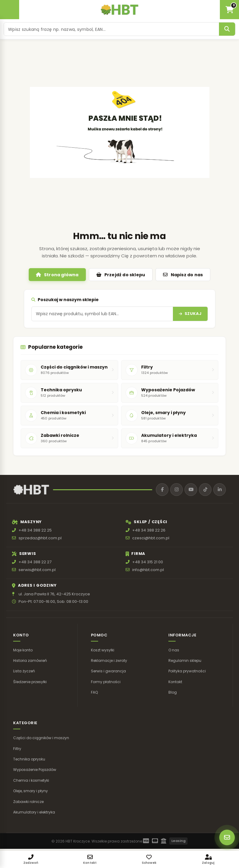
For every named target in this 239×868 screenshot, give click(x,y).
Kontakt (175, 682)
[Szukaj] (227, 29)
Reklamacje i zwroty (109, 661)
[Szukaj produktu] (111, 29)
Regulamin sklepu (185, 661)
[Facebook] (162, 490)
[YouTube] (191, 490)
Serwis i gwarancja (108, 671)
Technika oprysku (29, 759)
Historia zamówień (30, 661)
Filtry (17, 749)
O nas (174, 650)
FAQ (94, 692)
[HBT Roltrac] (119, 10)
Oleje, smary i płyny (31, 791)
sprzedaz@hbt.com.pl (40, 538)
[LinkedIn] (220, 490)
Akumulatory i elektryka (34, 812)
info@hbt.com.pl (148, 570)
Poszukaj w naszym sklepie (65, 300)
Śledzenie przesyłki (30, 682)
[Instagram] (176, 490)
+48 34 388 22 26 (149, 530)
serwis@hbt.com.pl (37, 570)
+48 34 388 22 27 (35, 562)
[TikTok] (205, 490)
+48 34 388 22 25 (35, 530)
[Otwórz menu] (10, 10)
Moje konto (23, 650)
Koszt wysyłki (103, 650)
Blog (173, 692)
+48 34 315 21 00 (148, 562)
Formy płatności (106, 682)
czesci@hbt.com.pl (151, 538)
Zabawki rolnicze (28, 802)
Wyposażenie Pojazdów (35, 770)
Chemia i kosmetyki (31, 780)
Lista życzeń (24, 671)
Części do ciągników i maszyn (41, 738)
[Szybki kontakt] (227, 837)
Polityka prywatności (187, 671)
